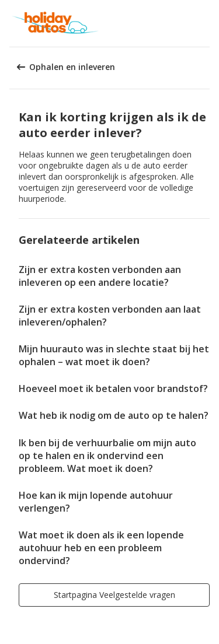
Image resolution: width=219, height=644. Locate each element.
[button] (206, 23)
